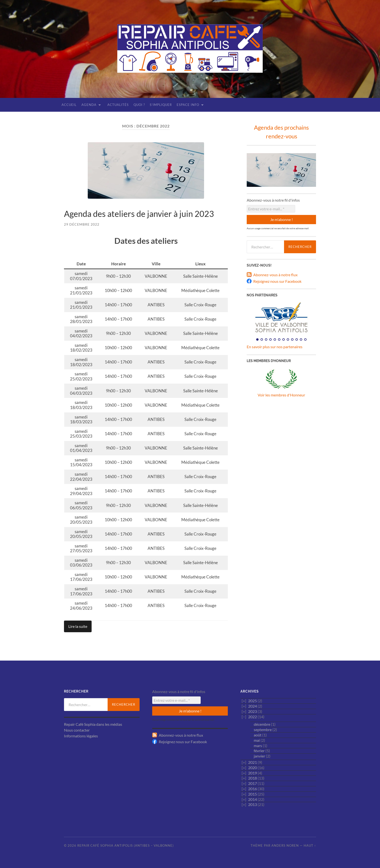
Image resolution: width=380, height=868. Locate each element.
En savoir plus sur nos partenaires (275, 347)
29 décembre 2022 (82, 224)
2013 (253, 804)
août (258, 735)
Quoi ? (139, 105)
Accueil (69, 105)
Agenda (89, 105)
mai (257, 740)
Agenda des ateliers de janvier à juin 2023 (139, 214)
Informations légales (81, 736)
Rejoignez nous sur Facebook (277, 281)
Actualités (118, 105)
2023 (253, 711)
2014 (253, 799)
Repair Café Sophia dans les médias (93, 724)
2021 (253, 762)
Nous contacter (77, 730)
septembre (263, 730)
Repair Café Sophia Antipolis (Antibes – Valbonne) (126, 845)
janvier (259, 756)
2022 (253, 717)
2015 (253, 794)
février (259, 751)
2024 (253, 706)
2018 (253, 778)
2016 (253, 789)
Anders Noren (285, 845)
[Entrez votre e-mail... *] (271, 209)
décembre (262, 724)
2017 (253, 783)
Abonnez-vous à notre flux (275, 275)
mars (258, 746)
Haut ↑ (310, 845)
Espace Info (188, 105)
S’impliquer (161, 105)
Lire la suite (78, 626)
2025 (253, 701)
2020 (253, 768)
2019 (253, 773)
